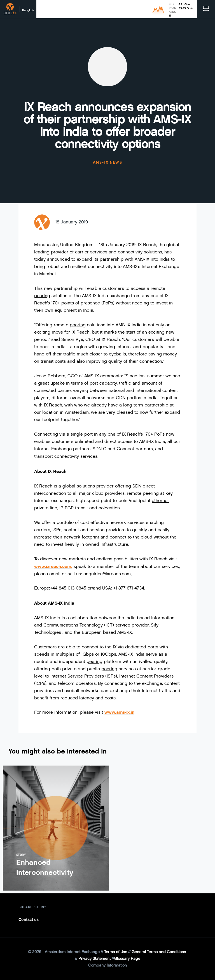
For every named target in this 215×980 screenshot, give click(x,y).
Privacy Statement (94, 959)
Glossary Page (127, 959)
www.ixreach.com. (53, 566)
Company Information (107, 965)
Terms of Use (116, 952)
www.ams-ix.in (119, 712)
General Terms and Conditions (159, 952)
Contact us (29, 919)
